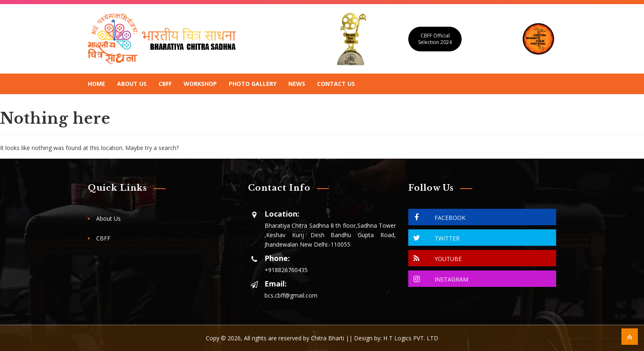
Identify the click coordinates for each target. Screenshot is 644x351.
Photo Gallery (253, 84)
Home (97, 84)
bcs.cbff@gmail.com (291, 295)
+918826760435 (286, 270)
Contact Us (336, 84)
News (297, 84)
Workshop (200, 84)
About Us (132, 84)
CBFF (165, 84)
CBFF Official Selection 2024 (435, 39)
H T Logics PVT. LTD (411, 338)
